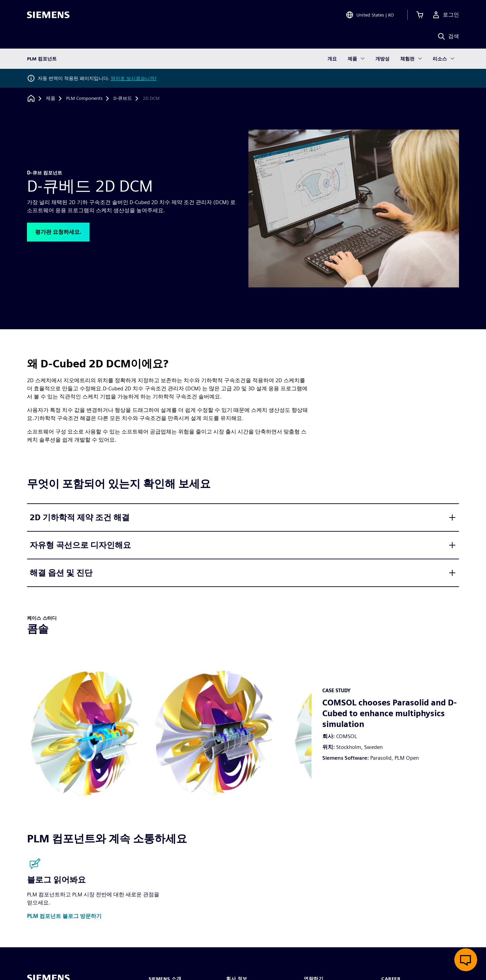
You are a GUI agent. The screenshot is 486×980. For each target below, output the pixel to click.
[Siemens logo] (48, 15)
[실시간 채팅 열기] (466, 960)
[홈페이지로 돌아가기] (31, 98)
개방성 (382, 59)
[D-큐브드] (123, 99)
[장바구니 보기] (420, 15)
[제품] (51, 99)
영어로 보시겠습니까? (134, 78)
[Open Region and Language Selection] (370, 15)
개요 (332, 59)
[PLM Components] (84, 99)
